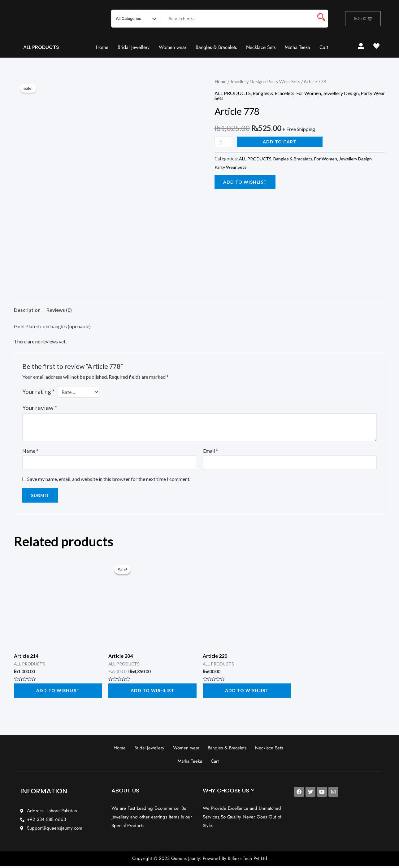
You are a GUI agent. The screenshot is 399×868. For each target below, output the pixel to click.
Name (30, 451)
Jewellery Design (247, 81)
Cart (324, 47)
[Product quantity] (223, 142)
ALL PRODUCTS (41, 47)
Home (102, 47)
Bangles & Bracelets (216, 47)
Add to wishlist (245, 182)
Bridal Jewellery (134, 47)
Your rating (38, 392)
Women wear (173, 47)
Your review (40, 408)
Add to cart (280, 142)
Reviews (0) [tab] (60, 310)
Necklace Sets (261, 47)
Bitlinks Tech (240, 860)
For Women (310, 93)
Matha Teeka (297, 47)
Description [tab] (28, 310)
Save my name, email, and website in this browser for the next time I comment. (109, 479)
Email (210, 451)
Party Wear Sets (284, 81)
